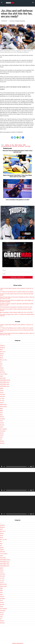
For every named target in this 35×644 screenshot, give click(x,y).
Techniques (3, 431)
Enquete (2, 370)
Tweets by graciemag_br (17, 643)
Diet (1, 366)
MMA (24, 145)
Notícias (2, 417)
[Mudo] (31, 467)
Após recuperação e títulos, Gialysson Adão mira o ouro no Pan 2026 (16, 312)
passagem (3, 419)
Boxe (1, 364)
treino (1, 437)
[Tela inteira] (33, 467)
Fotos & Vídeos (4, 374)
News (1, 413)
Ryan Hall (15, 146)
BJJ (1, 362)
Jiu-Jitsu (12, 145)
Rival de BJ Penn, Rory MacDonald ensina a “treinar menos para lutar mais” (18, 151)
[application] (17, 458)
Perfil (1, 421)
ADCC (1, 350)
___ (1, 344)
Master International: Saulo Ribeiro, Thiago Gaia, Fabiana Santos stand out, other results (17, 176)
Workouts (2, 443)
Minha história (3, 405)
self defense (21, 146)
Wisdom (2, 441)
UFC (1, 439)
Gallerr (2, 376)
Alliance (2, 354)
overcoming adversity (6, 146)
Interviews (3, 394)
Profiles (2, 423)
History (2, 390)
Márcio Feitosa (18, 145)
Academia (2, 348)
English (2, 368)
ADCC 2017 (3, 352)
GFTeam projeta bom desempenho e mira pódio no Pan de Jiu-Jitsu (16, 307)
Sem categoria (3, 429)
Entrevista (2, 372)
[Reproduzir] (2, 467)
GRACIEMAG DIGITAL (5, 380)
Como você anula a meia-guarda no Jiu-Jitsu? (17, 200)
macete (2, 403)
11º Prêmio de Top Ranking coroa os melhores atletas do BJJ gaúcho (17, 292)
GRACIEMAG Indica (5, 382)
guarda (2, 388)
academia (2, 346)
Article (2, 356)
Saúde (2, 427)
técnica (2, 435)
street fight (28, 146)
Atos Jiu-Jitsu (3, 360)
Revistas (2, 425)
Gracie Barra (3, 378)
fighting (7, 145)
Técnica (2, 433)
